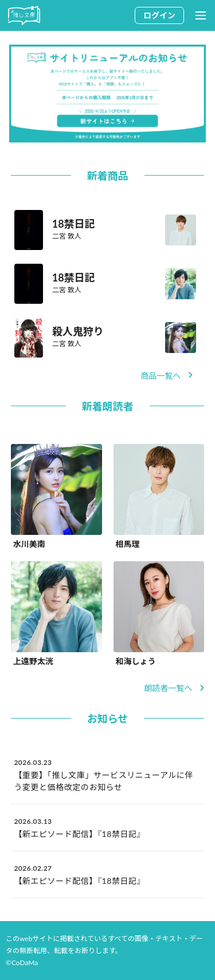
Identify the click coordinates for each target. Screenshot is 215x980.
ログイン (159, 15)
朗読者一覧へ (174, 688)
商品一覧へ (167, 376)
